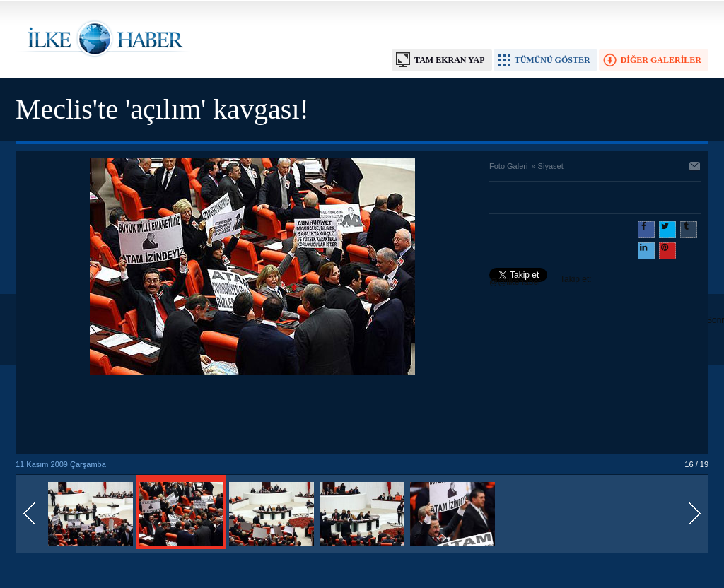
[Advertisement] (252, 416)
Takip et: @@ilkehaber (541, 281)
